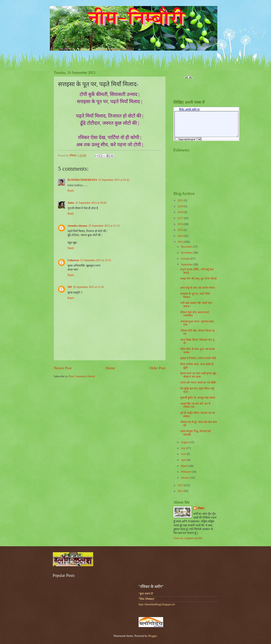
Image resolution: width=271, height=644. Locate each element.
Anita (71, 203)
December (187, 247)
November (187, 253)
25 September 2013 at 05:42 (114, 180)
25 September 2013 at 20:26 (91, 203)
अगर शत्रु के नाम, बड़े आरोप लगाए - (198, 288)
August (185, 442)
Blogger (153, 636)
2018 (181, 212)
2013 (181, 242)
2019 (181, 206)
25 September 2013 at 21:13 (104, 226)
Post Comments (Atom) (82, 376)
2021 (181, 200)
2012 (181, 485)
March (185, 466)
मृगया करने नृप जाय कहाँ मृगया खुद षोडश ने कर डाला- (198, 375)
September (187, 264)
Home (110, 368)
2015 (181, 230)
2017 (181, 218)
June (184, 454)
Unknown (73, 260)
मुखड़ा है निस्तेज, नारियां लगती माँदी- (199, 358)
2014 (181, 236)
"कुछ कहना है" (146, 594)
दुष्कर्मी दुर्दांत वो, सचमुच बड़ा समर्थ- (198, 398)
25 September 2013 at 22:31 (96, 260)
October (186, 259)
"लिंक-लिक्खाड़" (147, 599)
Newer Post (63, 368)
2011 (181, 491)
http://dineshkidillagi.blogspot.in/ (157, 604)
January (185, 478)
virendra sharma (77, 226)
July (183, 448)
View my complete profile (188, 538)
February (186, 472)
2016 (181, 224)
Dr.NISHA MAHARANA (82, 180)
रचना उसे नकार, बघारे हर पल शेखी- (198, 383)
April (184, 460)
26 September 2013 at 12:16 (88, 287)
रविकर (201, 508)
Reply (71, 191)
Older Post (157, 368)
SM (70, 287)
